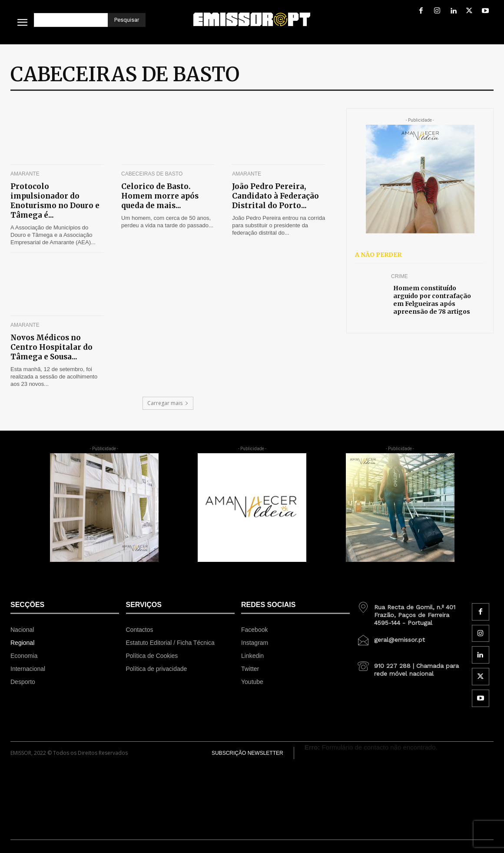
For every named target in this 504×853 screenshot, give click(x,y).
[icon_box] (411, 612)
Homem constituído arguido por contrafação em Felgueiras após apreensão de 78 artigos (432, 300)
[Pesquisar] (127, 20)
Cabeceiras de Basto (152, 174)
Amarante (25, 174)
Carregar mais (168, 403)
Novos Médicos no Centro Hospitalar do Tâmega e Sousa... (51, 347)
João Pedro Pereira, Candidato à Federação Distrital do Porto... (275, 196)
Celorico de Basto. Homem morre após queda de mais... (160, 196)
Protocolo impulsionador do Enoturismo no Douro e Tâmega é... (55, 201)
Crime (400, 276)
